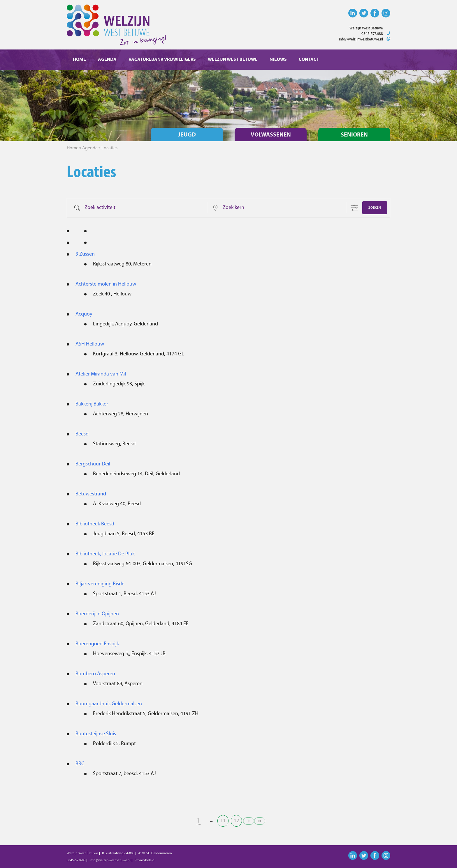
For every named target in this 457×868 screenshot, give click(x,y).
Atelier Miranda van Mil (101, 374)
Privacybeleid (145, 860)
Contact (309, 60)
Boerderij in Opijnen (97, 614)
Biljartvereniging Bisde (100, 584)
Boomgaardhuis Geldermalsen (109, 704)
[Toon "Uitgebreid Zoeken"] (354, 208)
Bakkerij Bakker (92, 404)
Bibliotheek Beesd (95, 524)
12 (236, 821)
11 (223, 821)
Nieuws (278, 60)
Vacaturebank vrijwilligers (162, 60)
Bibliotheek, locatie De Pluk (105, 554)
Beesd (82, 434)
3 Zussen (85, 254)
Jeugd (187, 135)
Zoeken (375, 208)
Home (79, 60)
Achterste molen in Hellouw (106, 284)
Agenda (107, 60)
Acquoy (84, 314)
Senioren (354, 135)
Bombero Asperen (95, 674)
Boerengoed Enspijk (97, 644)
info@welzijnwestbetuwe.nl (361, 39)
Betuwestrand (91, 494)
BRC (80, 764)
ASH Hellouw (90, 344)
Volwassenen (271, 135)
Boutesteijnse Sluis (96, 734)
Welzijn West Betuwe (233, 60)
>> (260, 821)
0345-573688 (372, 34)
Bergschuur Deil (93, 464)
